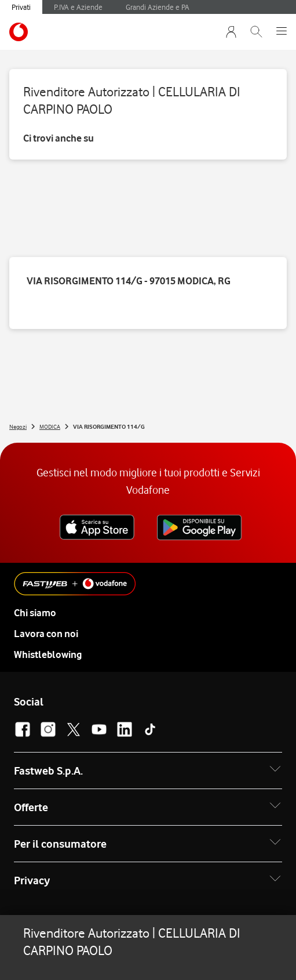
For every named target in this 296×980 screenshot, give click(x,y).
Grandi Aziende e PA (158, 7)
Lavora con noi (46, 634)
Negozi (18, 426)
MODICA (50, 426)
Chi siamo (35, 613)
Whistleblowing (48, 654)
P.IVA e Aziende (78, 7)
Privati (21, 7)
